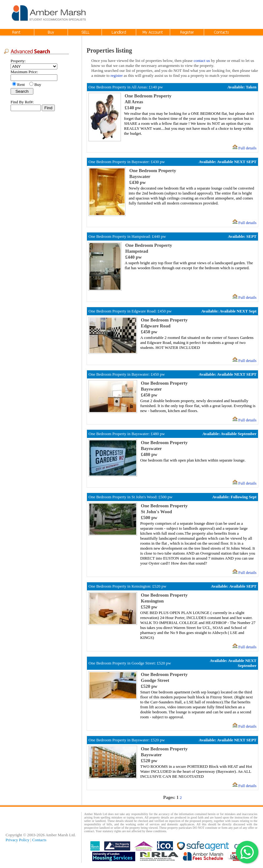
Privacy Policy (17, 840)
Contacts (39, 840)
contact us (202, 61)
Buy (38, 84)
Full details (247, 148)
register (117, 75)
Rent (22, 84)
